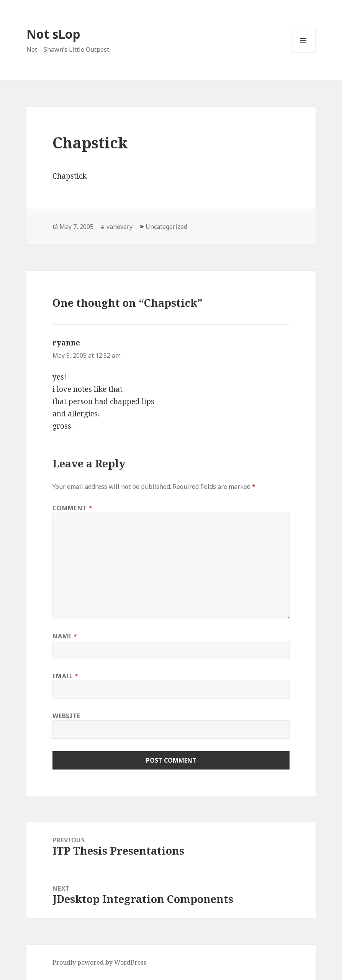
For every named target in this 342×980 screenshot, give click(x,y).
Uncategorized (166, 227)
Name (65, 636)
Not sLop (53, 34)
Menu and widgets (304, 52)
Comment (72, 508)
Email (65, 676)
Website (66, 716)
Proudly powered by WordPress (99, 962)
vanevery (119, 227)
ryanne (66, 343)
